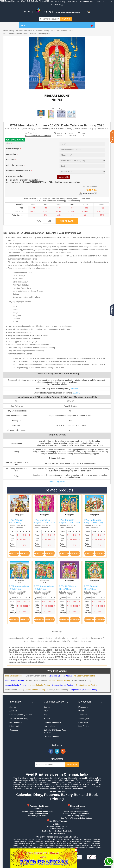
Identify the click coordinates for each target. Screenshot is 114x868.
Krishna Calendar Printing (36, 680)
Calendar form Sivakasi (58, 641)
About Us (13, 711)
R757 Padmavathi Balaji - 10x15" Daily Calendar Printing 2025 (94, 524)
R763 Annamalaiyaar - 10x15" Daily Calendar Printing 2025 (44, 590)
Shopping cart (84, 718)
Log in (110, 2)
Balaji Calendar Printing (82, 680)
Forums (47, 718)
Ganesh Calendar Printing (59, 680)
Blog (46, 715)
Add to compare (72, 133)
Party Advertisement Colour (18, 171)
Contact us (14, 730)
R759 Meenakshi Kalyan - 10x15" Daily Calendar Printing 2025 (44, 524)
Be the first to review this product (38, 136)
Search (47, 707)
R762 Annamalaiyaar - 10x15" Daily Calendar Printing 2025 (19, 590)
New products (49, 726)
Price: (87, 190)
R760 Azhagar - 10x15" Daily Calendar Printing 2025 (17, 524)
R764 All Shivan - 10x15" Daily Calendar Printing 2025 (67, 590)
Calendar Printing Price (40, 638)
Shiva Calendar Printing (14, 680)
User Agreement (16, 722)
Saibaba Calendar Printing (63, 685)
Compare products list (53, 722)
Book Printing (84, 726)
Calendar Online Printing (91, 638)
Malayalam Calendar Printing (60, 676)
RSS (63, 751)
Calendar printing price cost (65, 638)
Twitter (57, 751)
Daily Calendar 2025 (80, 641)
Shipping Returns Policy (19, 718)
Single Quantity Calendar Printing (84, 690)
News (46, 711)
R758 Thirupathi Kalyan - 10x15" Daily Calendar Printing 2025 (69, 524)
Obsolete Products (51, 736)
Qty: (40, 221)
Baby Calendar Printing (36, 690)
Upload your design (15, 176)
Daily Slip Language (15, 165)
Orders (81, 711)
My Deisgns (83, 722)
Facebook (51, 751)
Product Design (13, 149)
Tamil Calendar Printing (14, 676)
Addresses (83, 715)
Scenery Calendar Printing (58, 690)
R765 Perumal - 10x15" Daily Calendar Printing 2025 (92, 590)
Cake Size (11, 160)
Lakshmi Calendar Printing (15, 685)
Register (100, 2)
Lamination (11, 154)
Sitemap (13, 707)
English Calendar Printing (36, 676)
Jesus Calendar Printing (14, 690)
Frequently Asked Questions (21, 715)
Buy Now (74, 389)
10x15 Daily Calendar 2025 (34, 641)
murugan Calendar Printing (39, 685)
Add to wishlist (60, 134)
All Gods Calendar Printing (85, 676)
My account (83, 707)
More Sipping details (57, 482)
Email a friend (84, 133)
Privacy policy (15, 726)
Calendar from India (16, 638)
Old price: (87, 186)
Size (8, 143)
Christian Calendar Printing (86, 685)
